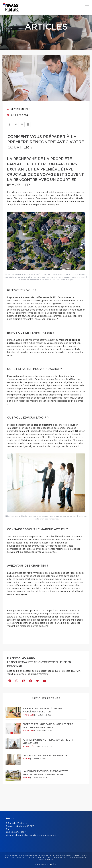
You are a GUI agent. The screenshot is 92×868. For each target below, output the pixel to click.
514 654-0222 (19, 832)
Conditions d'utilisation (63, 858)
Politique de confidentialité (36, 858)
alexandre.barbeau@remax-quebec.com (35, 835)
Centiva (52, 864)
